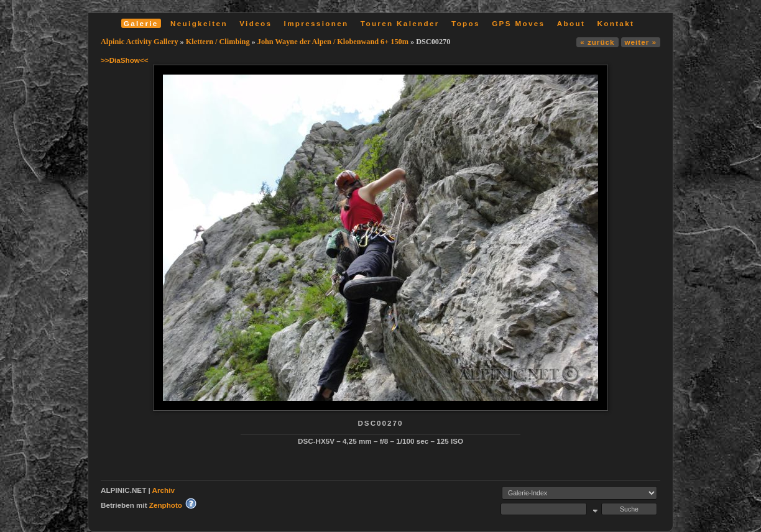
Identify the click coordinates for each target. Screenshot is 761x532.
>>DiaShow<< (125, 60)
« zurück (597, 42)
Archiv (164, 490)
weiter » (641, 42)
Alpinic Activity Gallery (140, 42)
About (571, 23)
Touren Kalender (400, 23)
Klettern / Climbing (218, 42)
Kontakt (616, 23)
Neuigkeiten (199, 23)
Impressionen (316, 23)
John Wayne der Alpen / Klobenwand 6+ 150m (333, 42)
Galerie (141, 23)
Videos (256, 23)
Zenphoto (166, 505)
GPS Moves (518, 23)
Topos (466, 23)
